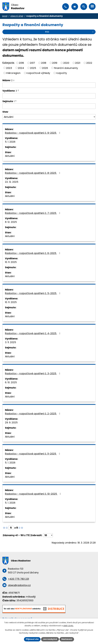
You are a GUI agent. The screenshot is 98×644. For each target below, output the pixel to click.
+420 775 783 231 (66, 7)
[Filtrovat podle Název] (49, 85)
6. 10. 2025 (11, 382)
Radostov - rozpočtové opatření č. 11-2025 (33, 454)
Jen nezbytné (50, 639)
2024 (21, 68)
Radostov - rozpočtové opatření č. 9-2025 (33, 133)
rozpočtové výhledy (38, 73)
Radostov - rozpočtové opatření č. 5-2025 (33, 293)
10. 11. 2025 (11, 262)
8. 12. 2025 (11, 222)
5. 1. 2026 (10, 142)
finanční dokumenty (66, 68)
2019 (55, 63)
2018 (44, 63)
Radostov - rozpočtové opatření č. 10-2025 (33, 494)
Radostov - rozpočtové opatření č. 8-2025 (33, 173)
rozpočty (62, 73)
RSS (70, 32)
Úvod (5, 16)
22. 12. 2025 (12, 182)
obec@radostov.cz (75, 7)
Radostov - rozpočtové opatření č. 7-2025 (33, 213)
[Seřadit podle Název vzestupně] (14, 80)
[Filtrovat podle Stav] (49, 117)
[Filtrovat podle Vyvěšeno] (49, 96)
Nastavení (67, 639)
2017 (32, 63)
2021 (78, 63)
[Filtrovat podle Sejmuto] (49, 106)
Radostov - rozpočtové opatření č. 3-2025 (33, 373)
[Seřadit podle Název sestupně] (14, 81)
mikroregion (13, 73)
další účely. (68, 626)
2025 (33, 68)
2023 (9, 68)
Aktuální (10, 156)
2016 (21, 63)
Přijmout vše (32, 639)
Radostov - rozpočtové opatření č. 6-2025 (33, 253)
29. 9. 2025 (11, 422)
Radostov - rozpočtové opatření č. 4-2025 (33, 333)
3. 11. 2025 (10, 342)
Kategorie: (8, 63)
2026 (45, 68)
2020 (66, 63)
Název (7, 80)
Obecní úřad (17, 16)
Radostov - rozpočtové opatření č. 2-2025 (33, 414)
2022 (89, 63)
